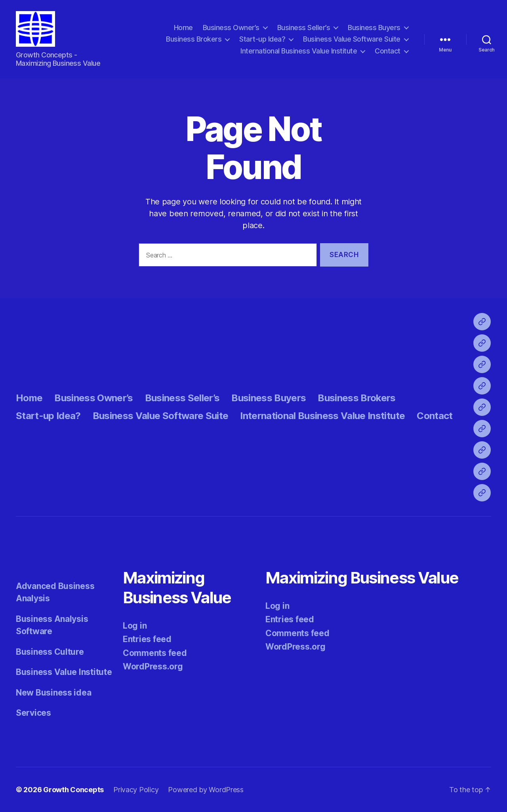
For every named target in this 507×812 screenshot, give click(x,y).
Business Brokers (194, 39)
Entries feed (147, 639)
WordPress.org (153, 666)
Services (33, 713)
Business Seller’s (304, 28)
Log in (135, 626)
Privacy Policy (136, 790)
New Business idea (53, 693)
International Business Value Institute (299, 51)
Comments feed (155, 653)
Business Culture (50, 652)
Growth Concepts (73, 790)
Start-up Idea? (262, 39)
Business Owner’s (231, 28)
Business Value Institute (64, 672)
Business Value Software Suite (352, 39)
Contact (388, 51)
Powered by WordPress (206, 790)
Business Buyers (374, 28)
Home (183, 28)
